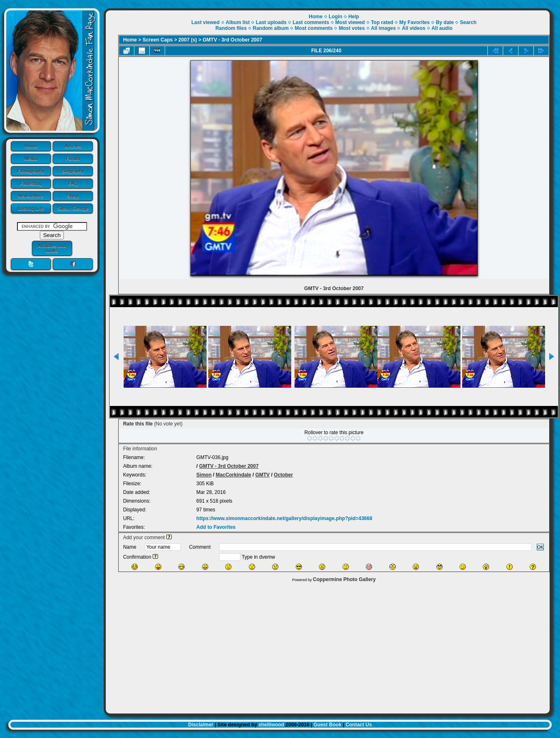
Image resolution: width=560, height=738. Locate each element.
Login (335, 17)
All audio (442, 28)
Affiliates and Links (52, 248)
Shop (73, 196)
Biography (73, 171)
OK (541, 547)
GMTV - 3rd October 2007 (233, 40)
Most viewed (350, 22)
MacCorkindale (233, 475)
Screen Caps (158, 40)
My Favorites (415, 22)
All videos (414, 28)
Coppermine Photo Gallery (344, 579)
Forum (73, 159)
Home (31, 146)
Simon (204, 475)
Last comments (311, 22)
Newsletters (31, 196)
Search (468, 22)
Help (354, 17)
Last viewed (205, 22)
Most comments (314, 28)
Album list (238, 22)
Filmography (31, 171)
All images (383, 28)
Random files (231, 28)
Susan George (73, 208)
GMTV (262, 475)
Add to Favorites (216, 527)
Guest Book (327, 725)
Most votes (352, 28)
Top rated (382, 22)
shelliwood (271, 725)
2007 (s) (188, 40)
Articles (73, 146)
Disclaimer (201, 725)
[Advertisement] (328, 646)
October (283, 475)
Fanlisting (31, 183)
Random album (271, 28)
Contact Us (359, 725)
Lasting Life (31, 208)
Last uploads (271, 22)
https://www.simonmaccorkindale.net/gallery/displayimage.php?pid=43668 (284, 518)
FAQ (73, 183)
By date (445, 22)
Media (31, 159)
